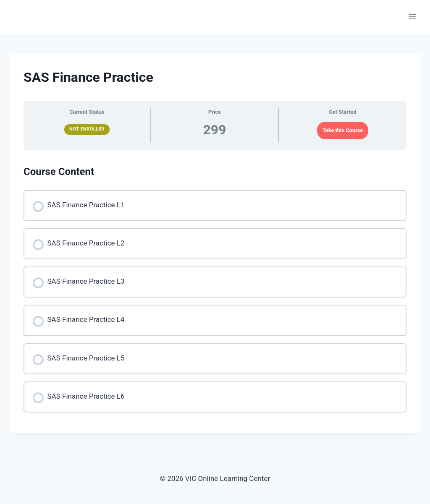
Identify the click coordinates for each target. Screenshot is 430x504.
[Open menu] (412, 17)
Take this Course (343, 130)
